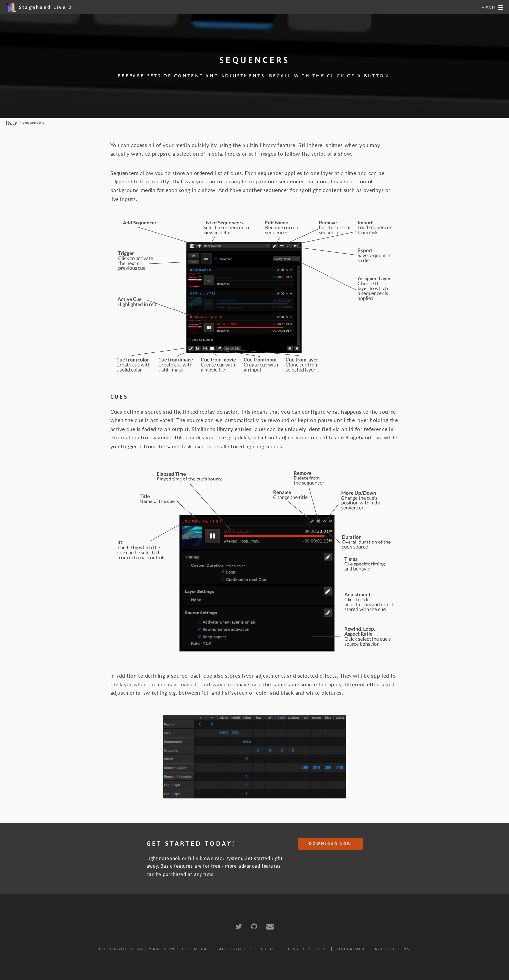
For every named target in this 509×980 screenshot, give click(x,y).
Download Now (330, 844)
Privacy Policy (306, 949)
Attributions (392, 949)
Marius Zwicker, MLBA (178, 949)
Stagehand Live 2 (39, 8)
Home (11, 122)
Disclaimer (350, 949)
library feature (278, 145)
